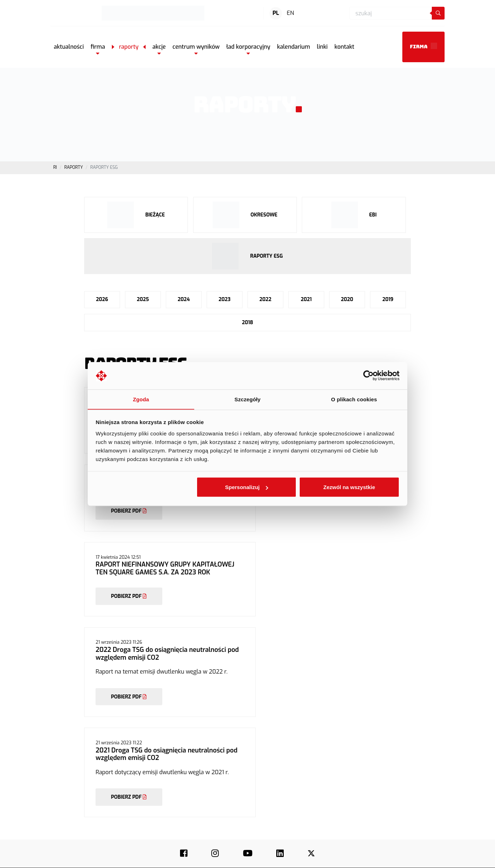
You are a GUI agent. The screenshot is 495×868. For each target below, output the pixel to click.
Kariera (232, 752)
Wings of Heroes (398, 752)
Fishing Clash (395, 738)
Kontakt (232, 780)
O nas (230, 738)
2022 (265, 300)
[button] (98, 47)
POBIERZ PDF (129, 529)
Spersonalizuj (247, 487)
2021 (306, 300)
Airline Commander (401, 787)
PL (276, 13)
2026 (102, 300)
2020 (347, 300)
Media (231, 773)
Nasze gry (235, 745)
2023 (224, 300)
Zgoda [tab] (141, 399)
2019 (388, 300)
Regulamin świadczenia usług (295, 859)
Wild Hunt (392, 780)
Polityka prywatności (359, 859)
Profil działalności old (325, 745)
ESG (229, 766)
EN (290, 13)
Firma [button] (423, 46)
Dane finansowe (319, 766)
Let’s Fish (391, 773)
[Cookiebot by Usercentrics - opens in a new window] (368, 376)
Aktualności (236, 759)
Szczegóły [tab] (247, 399)
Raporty (311, 759)
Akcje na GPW (317, 752)
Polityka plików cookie (415, 859)
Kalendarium (316, 780)
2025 (143, 300)
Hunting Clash (396, 745)
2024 (184, 300)
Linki (308, 787)
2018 (247, 323)
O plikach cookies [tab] (354, 399)
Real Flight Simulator (403, 766)
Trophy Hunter (396, 759)
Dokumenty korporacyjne (328, 773)
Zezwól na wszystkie (349, 487)
